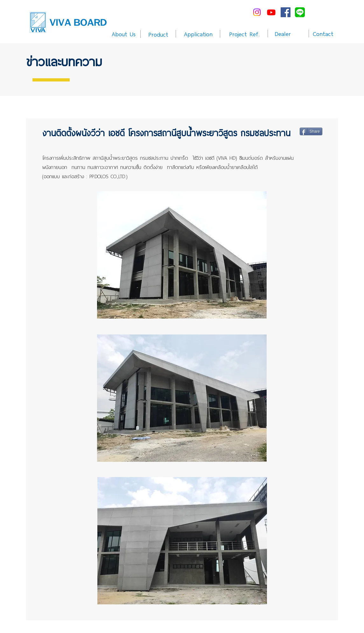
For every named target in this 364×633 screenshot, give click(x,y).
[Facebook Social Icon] (286, 12)
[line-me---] (300, 12)
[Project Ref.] (245, 34)
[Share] (311, 131)
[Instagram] (257, 12)
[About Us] (124, 34)
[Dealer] (283, 33)
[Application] (198, 34)
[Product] (158, 34)
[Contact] (323, 33)
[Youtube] (271, 12)
